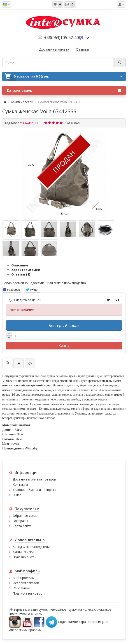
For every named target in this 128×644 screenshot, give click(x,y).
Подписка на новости (29, 593)
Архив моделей (22, 102)
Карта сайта (22, 526)
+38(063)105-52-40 (62, 37)
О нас (17, 495)
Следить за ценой (25, 300)
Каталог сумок (64, 90)
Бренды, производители (31, 547)
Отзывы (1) (21, 274)
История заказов (26, 583)
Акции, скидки (23, 552)
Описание (20, 265)
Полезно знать (24, 557)
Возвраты (20, 521)
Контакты (20, 484)
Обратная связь (25, 516)
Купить (64, 345)
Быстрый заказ (64, 325)
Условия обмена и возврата (34, 490)
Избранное (21, 588)
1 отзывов (72, 123)
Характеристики (26, 270)
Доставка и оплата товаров (34, 479)
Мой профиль (23, 578)
